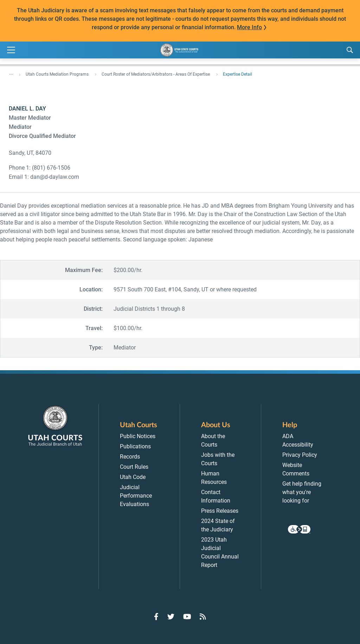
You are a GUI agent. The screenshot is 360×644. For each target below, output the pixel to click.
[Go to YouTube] (187, 617)
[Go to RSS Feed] (203, 617)
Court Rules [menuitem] (134, 467)
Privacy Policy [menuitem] (300, 455)
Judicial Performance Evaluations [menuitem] (136, 496)
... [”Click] (11, 73)
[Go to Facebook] (156, 617)
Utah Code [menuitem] (133, 477)
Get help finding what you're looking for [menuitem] (302, 492)
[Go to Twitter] (171, 617)
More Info (249, 27)
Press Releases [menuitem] (220, 511)
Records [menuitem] (130, 457)
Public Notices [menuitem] (138, 436)
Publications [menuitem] (135, 446)
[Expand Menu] (11, 50)
